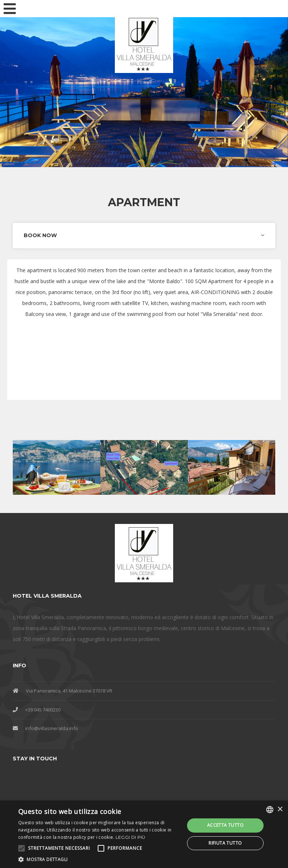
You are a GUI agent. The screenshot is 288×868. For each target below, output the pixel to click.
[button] (99, 859)
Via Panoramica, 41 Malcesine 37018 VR (69, 691)
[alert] (144, 834)
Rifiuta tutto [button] (225, 843)
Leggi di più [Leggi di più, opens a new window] (131, 837)
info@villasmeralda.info (52, 728)
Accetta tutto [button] (225, 825)
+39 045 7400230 (43, 710)
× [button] (280, 809)
